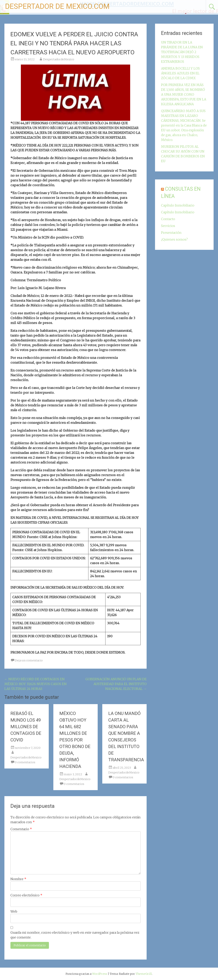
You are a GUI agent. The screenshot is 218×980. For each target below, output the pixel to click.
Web (14, 911)
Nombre (18, 879)
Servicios (168, 226)
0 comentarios (25, 762)
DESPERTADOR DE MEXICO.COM (57, 6)
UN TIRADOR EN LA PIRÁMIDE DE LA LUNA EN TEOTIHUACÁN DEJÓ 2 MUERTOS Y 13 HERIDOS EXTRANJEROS (182, 52)
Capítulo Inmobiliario (178, 205)
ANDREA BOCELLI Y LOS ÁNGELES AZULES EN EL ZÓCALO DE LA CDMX (180, 73)
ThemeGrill (144, 974)
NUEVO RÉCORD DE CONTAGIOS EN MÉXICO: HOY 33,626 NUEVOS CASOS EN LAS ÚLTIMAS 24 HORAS (35, 684)
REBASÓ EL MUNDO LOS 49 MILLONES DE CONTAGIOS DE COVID (26, 727)
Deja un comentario (29, 660)
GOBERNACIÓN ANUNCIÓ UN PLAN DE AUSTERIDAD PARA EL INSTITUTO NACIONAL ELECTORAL (116, 684)
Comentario (21, 829)
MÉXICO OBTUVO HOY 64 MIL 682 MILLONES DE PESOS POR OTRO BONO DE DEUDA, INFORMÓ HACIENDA (75, 740)
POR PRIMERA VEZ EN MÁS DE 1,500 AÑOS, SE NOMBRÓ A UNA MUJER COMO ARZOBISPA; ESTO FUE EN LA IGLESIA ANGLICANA (184, 94)
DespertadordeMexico (59, 59)
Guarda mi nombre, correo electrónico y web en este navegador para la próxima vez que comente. (75, 935)
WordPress (100, 974)
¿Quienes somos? (174, 239)
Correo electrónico (26, 895)
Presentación (171, 233)
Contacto (168, 219)
